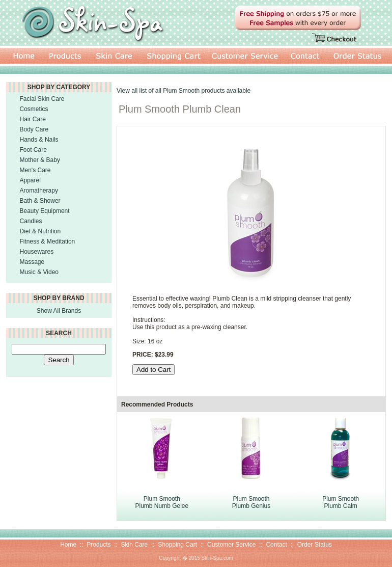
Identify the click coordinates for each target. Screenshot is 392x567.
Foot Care (33, 150)
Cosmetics (34, 109)
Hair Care (33, 119)
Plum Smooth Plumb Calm (341, 502)
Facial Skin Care (42, 99)
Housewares (37, 252)
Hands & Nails (39, 140)
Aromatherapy (39, 191)
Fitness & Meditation (48, 241)
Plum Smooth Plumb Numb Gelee (162, 502)
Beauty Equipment (45, 211)
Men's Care (35, 170)
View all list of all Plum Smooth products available (184, 91)
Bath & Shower (40, 201)
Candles (31, 221)
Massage (32, 262)
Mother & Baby (40, 160)
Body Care (34, 129)
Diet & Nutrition (40, 231)
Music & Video (39, 272)
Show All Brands (59, 311)
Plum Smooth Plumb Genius (251, 502)
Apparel (30, 180)
